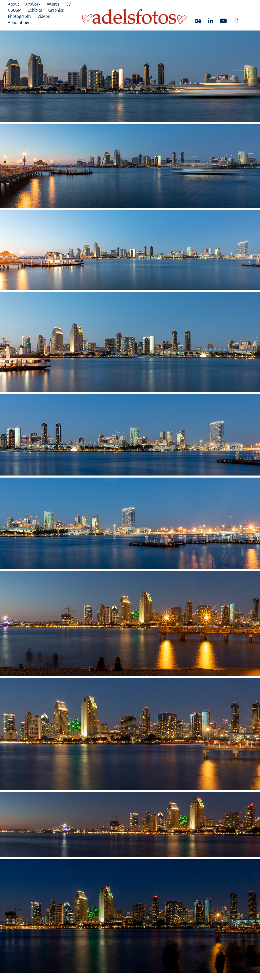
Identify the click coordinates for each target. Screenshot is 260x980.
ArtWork (33, 4)
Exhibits (35, 10)
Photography (20, 16)
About (13, 4)
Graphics (56, 10)
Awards (53, 4)
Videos (44, 16)
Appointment (20, 22)
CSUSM (15, 10)
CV (68, 4)
